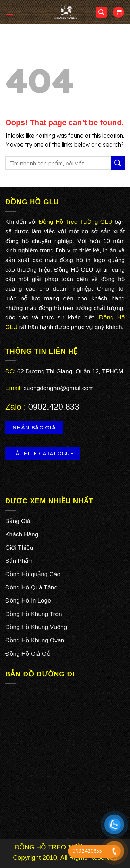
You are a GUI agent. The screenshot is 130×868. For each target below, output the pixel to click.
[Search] (102, 12)
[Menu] (9, 12)
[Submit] (118, 163)
